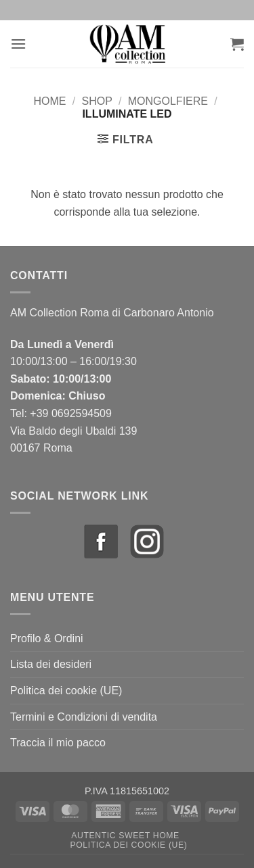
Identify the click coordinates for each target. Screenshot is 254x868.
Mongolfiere (168, 101)
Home (50, 101)
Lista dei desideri (51, 664)
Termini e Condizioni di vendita (84, 717)
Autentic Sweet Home (125, 836)
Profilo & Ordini (47, 638)
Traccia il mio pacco (58, 743)
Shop (97, 101)
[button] (18, 44)
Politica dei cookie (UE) (66, 691)
